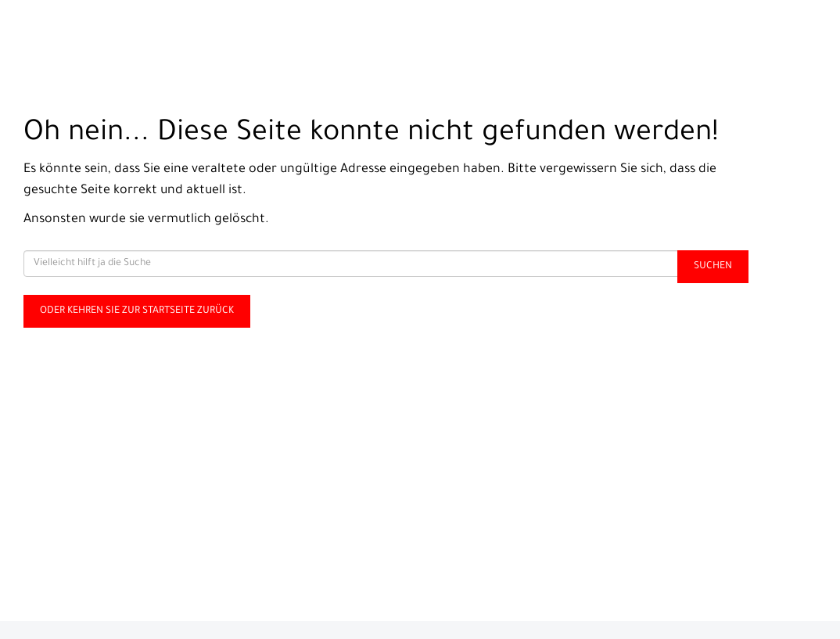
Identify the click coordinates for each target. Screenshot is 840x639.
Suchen (713, 267)
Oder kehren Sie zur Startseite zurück (137, 311)
